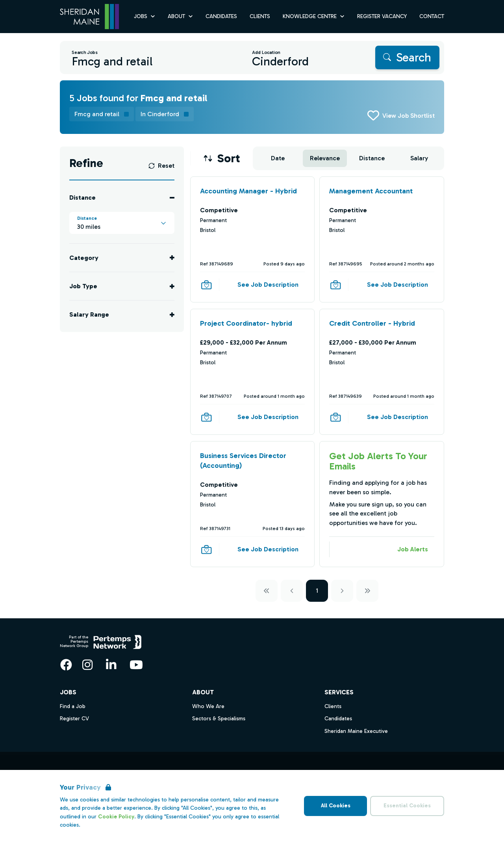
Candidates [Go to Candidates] (221, 16)
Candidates (338, 719)
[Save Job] (206, 285)
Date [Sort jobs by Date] (278, 158)
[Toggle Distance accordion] (122, 198)
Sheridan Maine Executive (356, 731)
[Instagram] (87, 665)
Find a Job (73, 706)
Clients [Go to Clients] (260, 16)
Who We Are (208, 706)
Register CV (74, 719)
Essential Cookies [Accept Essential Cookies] (407, 806)
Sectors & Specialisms (219, 719)
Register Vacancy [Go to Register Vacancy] (382, 16)
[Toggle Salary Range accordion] (122, 314)
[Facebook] (66, 665)
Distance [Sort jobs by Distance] (372, 158)
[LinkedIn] (111, 665)
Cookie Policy (116, 817)
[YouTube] (136, 665)
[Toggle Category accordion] (122, 258)
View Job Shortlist (409, 116)
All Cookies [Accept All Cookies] (336, 806)
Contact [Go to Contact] (432, 16)
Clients (333, 706)
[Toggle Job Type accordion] (122, 286)
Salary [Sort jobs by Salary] (419, 158)
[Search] (407, 57)
